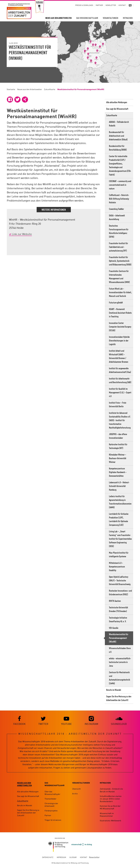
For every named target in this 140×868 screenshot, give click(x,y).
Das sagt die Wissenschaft (117, 109)
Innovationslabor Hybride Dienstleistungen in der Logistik (119, 341)
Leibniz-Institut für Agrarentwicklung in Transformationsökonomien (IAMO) (120, 502)
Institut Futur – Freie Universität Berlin (118, 405)
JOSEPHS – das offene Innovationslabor (118, 436)
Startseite (11, 90)
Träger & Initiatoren (53, 820)
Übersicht (76, 789)
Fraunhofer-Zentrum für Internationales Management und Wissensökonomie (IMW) (119, 277)
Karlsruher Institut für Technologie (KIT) (118, 446)
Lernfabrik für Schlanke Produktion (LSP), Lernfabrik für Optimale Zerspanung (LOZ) (119, 520)
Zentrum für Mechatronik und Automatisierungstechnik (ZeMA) (119, 678)
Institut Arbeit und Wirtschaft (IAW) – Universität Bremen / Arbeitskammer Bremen (119, 356)
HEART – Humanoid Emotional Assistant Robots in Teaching (120, 313)
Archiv (75, 794)
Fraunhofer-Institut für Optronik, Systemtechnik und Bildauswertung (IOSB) (120, 261)
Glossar (73, 858)
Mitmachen (128, 18)
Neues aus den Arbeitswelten (58, 18)
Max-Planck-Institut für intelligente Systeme (119, 555)
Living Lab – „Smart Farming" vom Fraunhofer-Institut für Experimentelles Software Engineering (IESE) (120, 539)
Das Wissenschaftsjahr (87, 18)
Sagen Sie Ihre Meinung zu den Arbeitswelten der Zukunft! (119, 698)
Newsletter (111, 5)
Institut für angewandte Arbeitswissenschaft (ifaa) (120, 370)
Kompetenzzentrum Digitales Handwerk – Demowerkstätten (118, 472)
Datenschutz (48, 858)
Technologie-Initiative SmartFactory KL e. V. (118, 620)
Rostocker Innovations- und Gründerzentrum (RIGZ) (120, 593)
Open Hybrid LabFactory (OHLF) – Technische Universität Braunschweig (120, 581)
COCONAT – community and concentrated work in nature (120, 185)
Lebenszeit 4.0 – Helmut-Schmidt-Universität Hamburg (119, 486)
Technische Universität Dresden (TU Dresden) (118, 609)
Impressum (61, 858)
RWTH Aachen (115, 601)
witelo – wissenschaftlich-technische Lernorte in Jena (120, 662)
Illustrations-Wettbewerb (110, 821)
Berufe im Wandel (114, 690)
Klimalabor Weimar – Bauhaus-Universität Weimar (118, 458)
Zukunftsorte (50, 90)
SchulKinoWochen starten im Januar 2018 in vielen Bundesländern (111, 799)
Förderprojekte (51, 811)
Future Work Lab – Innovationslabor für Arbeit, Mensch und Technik (120, 293)
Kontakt (122, 5)
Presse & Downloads (84, 5)
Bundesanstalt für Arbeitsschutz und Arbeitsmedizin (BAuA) (118, 136)
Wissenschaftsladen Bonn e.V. (120, 650)
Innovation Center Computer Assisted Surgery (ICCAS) (120, 327)
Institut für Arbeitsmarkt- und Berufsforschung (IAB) (120, 381)
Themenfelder (50, 799)
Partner (99, 5)
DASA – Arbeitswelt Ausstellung (117, 218)
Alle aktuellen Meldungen (117, 102)
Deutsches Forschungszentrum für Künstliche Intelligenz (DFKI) (119, 231)
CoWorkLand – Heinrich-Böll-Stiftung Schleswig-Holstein (119, 199)
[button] (10, 100)
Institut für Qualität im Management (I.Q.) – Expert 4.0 (120, 393)
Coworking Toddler (116, 209)
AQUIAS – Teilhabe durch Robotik (119, 124)
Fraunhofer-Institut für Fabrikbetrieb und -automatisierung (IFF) (118, 247)
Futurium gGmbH (116, 303)
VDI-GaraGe (114, 628)
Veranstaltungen (110, 18)
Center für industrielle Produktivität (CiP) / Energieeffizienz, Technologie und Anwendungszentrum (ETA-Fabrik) (120, 166)
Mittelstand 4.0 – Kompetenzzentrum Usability (117, 567)
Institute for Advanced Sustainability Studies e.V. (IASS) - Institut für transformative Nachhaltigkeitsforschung (120, 420)
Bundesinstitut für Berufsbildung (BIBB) (118, 148)
